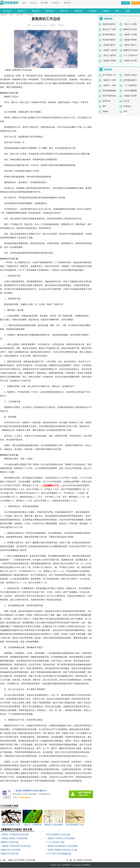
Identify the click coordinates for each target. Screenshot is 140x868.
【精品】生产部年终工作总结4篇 (21, 860)
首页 (24, 3)
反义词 (126, 101)
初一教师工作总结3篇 (83, 860)
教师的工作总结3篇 (10, 842)
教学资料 (45, 3)
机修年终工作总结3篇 (11, 850)
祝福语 (105, 112)
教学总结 (50, 11)
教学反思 (78, 11)
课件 (117, 11)
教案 (128, 11)
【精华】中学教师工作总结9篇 (15, 835)
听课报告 (93, 11)
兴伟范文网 (66, 865)
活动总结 (127, 106)
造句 (125, 112)
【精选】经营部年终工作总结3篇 (16, 846)
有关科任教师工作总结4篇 (59, 835)
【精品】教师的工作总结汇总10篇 (62, 850)
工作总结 (30, 15)
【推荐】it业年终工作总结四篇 (61, 839)
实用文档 (67, 3)
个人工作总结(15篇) (56, 842)
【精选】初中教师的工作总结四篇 (62, 846)
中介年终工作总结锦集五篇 (59, 854)
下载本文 (61, 25)
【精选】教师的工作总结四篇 (14, 839)
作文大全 (33, 3)
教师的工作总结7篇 (10, 854)
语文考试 (7, 11)
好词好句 (56, 3)
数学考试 (21, 11)
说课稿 (106, 11)
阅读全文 (53, 25)
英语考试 (36, 11)
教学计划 (64, 11)
